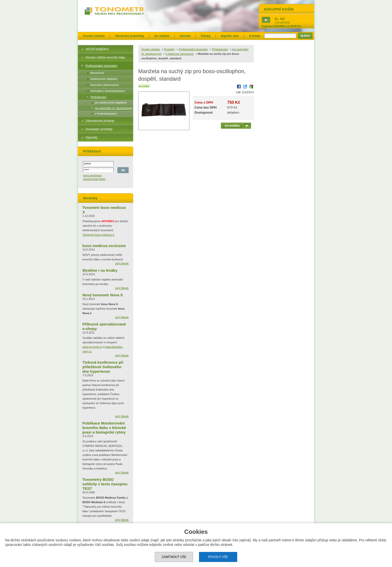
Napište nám (230, 36)
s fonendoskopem (106, 114)
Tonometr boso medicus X (98, 235)
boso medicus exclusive (104, 246)
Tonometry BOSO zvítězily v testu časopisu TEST (105, 484)
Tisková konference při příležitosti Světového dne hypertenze (103, 367)
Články (206, 36)
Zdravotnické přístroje (100, 121)
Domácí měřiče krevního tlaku (105, 58)
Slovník (185, 36)
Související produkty (99, 129)
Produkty (169, 49)
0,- (277, 19)
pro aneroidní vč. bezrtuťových (114, 108)
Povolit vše (218, 557)
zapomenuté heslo (94, 179)
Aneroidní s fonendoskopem (108, 91)
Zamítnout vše (174, 557)
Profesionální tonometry (101, 66)
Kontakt (255, 36)
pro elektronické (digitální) (111, 103)
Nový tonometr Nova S (103, 295)
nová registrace (92, 175)
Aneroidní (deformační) (105, 85)
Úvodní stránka (94, 36)
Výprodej (91, 137)
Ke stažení (162, 36)
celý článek (122, 263)
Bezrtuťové (97, 73)
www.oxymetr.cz (92, 347)
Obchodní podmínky (130, 36)
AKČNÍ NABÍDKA (97, 49)
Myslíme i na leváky (100, 270)
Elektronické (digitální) (104, 79)
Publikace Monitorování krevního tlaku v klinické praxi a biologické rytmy (104, 428)
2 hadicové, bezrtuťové (180, 54)
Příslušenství (98, 97)
